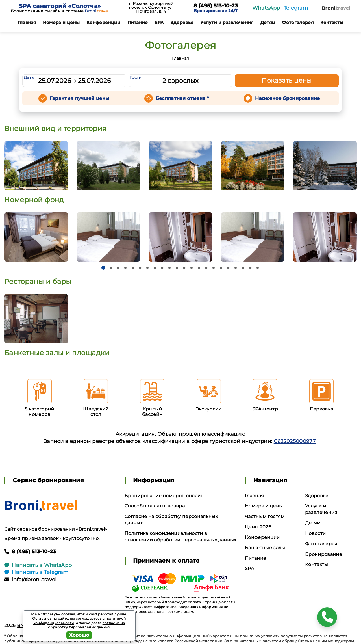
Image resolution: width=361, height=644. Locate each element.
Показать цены (287, 80)
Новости (315, 533)
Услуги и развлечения (227, 22)
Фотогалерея (298, 22)
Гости (136, 77)
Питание (138, 22)
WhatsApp (266, 8)
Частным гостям (265, 516)
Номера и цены (61, 22)
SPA (159, 22)
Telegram (296, 8)
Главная (27, 22)
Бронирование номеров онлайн (164, 496)
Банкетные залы (265, 548)
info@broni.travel (31, 580)
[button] (103, 268)
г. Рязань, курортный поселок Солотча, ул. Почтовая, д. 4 (151, 7)
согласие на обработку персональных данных (86, 625)
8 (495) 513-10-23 (216, 6)
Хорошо (79, 635)
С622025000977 (295, 441)
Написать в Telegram (36, 572)
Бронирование (324, 554)
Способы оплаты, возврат (156, 506)
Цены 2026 (258, 527)
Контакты (332, 22)
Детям (268, 22)
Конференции (104, 22)
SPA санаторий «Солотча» (60, 6)
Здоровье (182, 22)
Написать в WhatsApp (38, 565)
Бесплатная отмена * (182, 98)
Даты (29, 77)
